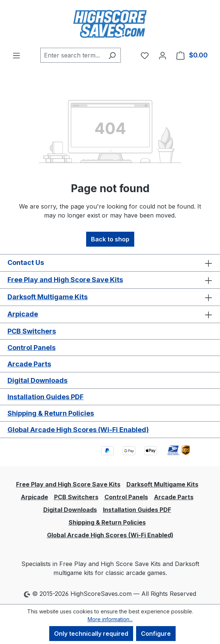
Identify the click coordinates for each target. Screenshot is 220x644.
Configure (156, 634)
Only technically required (91, 634)
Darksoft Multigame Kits (48, 297)
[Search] (112, 55)
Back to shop (110, 239)
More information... (110, 619)
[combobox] (72, 55)
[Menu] (16, 55)
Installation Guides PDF (45, 397)
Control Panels (32, 348)
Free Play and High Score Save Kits (65, 280)
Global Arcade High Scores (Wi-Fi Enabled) (78, 430)
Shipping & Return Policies (51, 413)
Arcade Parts (29, 364)
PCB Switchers (32, 331)
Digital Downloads (37, 380)
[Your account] (163, 55)
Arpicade (23, 314)
